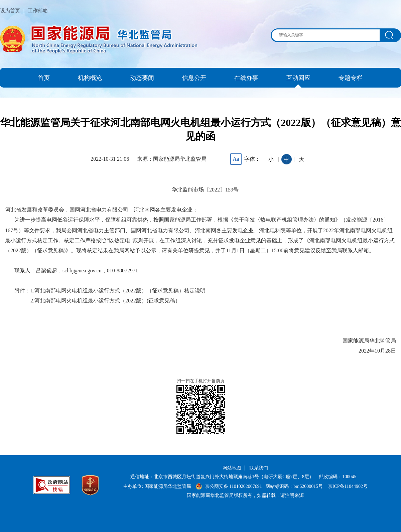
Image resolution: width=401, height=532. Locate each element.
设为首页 (10, 11)
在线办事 (246, 78)
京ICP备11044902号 (348, 486)
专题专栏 (351, 78)
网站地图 (232, 468)
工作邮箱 (38, 11)
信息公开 (194, 78)
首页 (44, 78)
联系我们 (259, 468)
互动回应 (298, 78)
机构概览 (90, 78)
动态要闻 (142, 78)
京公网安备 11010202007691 (233, 486)
